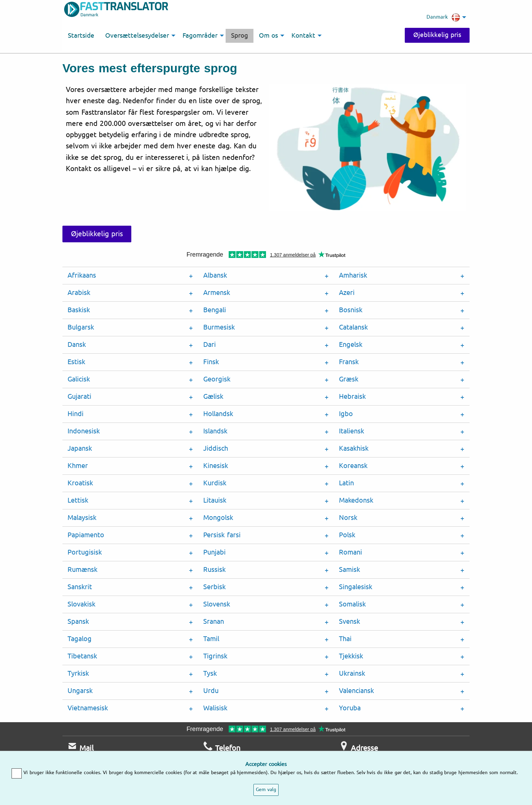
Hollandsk (218, 414)
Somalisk (352, 604)
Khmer (78, 466)
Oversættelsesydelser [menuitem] (137, 36)
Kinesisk (216, 466)
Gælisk (213, 397)
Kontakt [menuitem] (303, 36)
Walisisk (215, 708)
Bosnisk (351, 310)
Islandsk (215, 431)
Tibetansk (82, 656)
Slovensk (217, 604)
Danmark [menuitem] (443, 17)
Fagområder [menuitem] (200, 36)
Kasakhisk (354, 448)
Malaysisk (82, 518)
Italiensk (351, 431)
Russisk (214, 570)
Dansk (77, 345)
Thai (345, 639)
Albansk (215, 275)
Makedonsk (356, 500)
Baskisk (79, 310)
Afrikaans (82, 275)
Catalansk (353, 327)
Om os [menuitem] (268, 36)
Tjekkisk (351, 656)
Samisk (349, 570)
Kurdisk (215, 483)
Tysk (210, 673)
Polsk (347, 535)
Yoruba (350, 708)
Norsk (348, 518)
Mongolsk (218, 518)
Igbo (346, 414)
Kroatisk (80, 483)
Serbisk (214, 587)
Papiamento (86, 535)
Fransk (349, 362)
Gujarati (79, 397)
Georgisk (217, 379)
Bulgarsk (81, 327)
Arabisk (79, 293)
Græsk (349, 379)
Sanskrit (80, 587)
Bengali (215, 310)
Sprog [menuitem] (240, 36)
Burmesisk (219, 327)
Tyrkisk (78, 673)
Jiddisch (216, 448)
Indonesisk (84, 431)
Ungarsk (80, 691)
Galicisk (79, 379)
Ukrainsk (352, 673)
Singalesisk (356, 587)
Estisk (76, 362)
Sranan (214, 622)
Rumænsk (82, 570)
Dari (210, 345)
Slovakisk (81, 604)
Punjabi (214, 552)
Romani (350, 552)
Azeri (347, 293)
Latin (346, 483)
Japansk (80, 448)
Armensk (217, 293)
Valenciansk (356, 691)
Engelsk (351, 345)
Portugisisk (85, 552)
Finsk (211, 362)
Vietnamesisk (88, 708)
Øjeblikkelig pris (437, 35)
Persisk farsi (222, 535)
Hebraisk (352, 397)
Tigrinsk (215, 656)
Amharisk (353, 275)
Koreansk (353, 466)
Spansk (78, 622)
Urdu (211, 691)
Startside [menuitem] (81, 36)
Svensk (349, 622)
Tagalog (80, 639)
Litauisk (215, 500)
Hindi (75, 414)
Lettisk (78, 500)
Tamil (211, 639)
